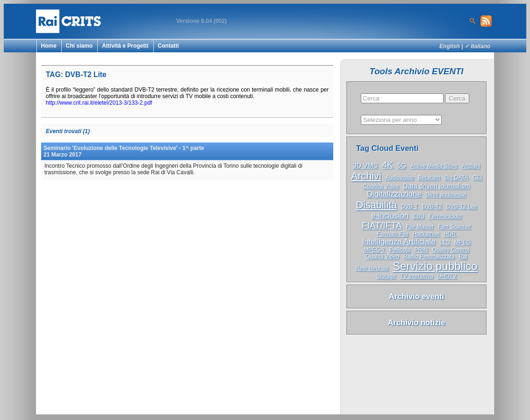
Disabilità (377, 205)
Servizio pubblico (435, 266)
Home (49, 46)
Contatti (168, 46)
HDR (450, 234)
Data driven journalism (437, 186)
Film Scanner (455, 227)
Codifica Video (381, 186)
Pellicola (400, 250)
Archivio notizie (417, 322)
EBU (419, 216)
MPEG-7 (374, 250)
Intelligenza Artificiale (399, 242)
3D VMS (365, 165)
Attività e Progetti (125, 46)
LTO (445, 242)
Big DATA (456, 178)
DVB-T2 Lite (462, 206)
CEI (477, 178)
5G (402, 165)
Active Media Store (434, 166)
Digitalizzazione (394, 194)
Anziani (471, 166)
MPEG (462, 242)
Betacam (429, 178)
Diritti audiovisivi (446, 195)
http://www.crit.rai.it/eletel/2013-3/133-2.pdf (99, 103)
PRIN (421, 250)
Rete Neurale (372, 268)
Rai (463, 256)
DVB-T (409, 206)
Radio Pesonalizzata (429, 256)
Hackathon (426, 234)
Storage (386, 276)
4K (387, 165)
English (450, 46)
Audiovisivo (400, 178)
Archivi (366, 176)
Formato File (393, 234)
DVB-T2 (432, 206)
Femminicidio (445, 216)
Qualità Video (382, 256)
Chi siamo (79, 46)
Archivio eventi (416, 296)
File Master (420, 227)
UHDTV (447, 276)
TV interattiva (417, 276)
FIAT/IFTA (382, 225)
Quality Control (451, 250)
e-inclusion (390, 216)
